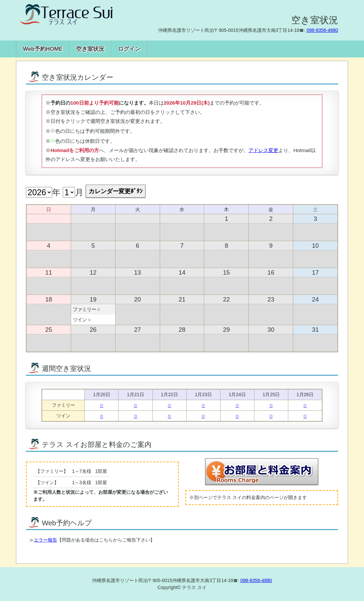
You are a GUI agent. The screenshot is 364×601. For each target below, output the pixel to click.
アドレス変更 (263, 150)
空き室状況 (90, 49)
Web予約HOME (43, 49)
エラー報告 (45, 540)
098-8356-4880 (322, 30)
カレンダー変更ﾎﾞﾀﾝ (116, 191)
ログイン (129, 49)
